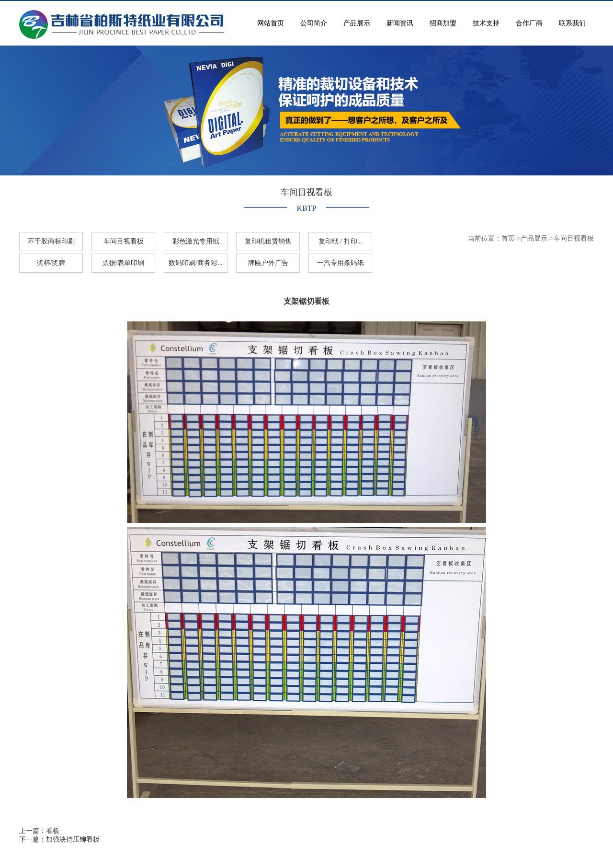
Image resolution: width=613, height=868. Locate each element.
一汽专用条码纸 (341, 263)
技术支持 (486, 23)
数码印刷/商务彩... (195, 263)
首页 (508, 238)
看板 (53, 831)
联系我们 (572, 23)
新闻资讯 (400, 23)
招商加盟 (443, 23)
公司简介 (314, 23)
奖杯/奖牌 (51, 263)
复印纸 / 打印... (340, 241)
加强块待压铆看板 (73, 839)
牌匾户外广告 (268, 263)
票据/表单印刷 (124, 263)
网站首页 (271, 23)
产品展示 (357, 23)
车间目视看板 (124, 241)
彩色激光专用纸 (196, 241)
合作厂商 (529, 23)
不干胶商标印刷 (51, 241)
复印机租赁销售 (268, 241)
